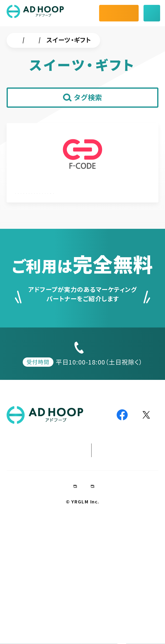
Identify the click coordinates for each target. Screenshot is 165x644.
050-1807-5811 (88, 463)
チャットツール (67, 40)
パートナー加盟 (87, 578)
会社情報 (47, 613)
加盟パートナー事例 (41, 565)
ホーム (25, 40)
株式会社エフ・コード (53, 188)
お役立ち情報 (94, 565)
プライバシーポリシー (98, 613)
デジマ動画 (136, 565)
